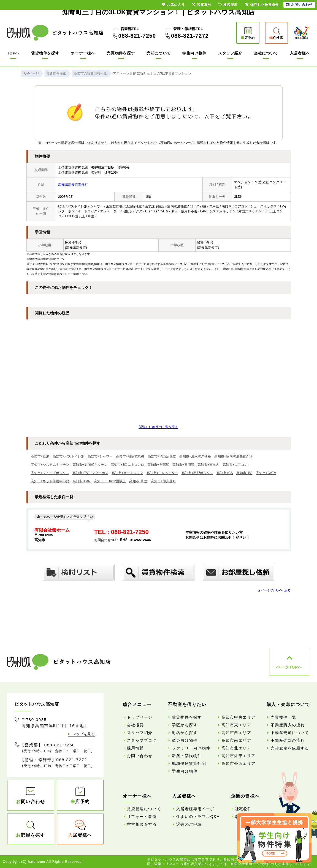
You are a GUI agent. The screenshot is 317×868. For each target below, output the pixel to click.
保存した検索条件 (262, 5)
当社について (266, 53)
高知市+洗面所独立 (162, 456)
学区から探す (185, 725)
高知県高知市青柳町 (73, 185)
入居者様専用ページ (196, 809)
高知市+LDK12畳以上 (110, 481)
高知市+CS (225, 473)
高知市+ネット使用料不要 (50, 481)
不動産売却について (290, 733)
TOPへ (13, 53)
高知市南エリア (236, 740)
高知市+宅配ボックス (197, 473)
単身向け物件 (185, 740)
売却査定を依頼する (290, 748)
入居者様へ (300, 53)
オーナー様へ (83, 53)
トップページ (140, 717)
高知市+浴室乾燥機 (130, 456)
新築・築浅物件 (187, 756)
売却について (159, 53)
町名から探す (185, 733)
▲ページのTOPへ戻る (274, 590)
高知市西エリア (236, 733)
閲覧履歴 (202, 5)
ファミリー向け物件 (191, 748)
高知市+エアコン (235, 465)
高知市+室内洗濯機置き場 (233, 456)
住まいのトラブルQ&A (198, 817)
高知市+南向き (208, 465)
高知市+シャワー (100, 456)
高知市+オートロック (127, 473)
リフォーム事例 (142, 817)
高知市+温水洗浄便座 (195, 456)
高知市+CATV (266, 473)
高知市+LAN (82, 481)
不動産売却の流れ (288, 740)
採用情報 (136, 748)
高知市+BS (244, 473)
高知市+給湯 (40, 456)
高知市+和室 (138, 481)
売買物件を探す (121, 53)
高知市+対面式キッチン (90, 465)
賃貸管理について (144, 809)
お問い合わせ (140, 756)
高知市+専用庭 (183, 465)
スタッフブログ (142, 740)
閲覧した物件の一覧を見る (159, 427)
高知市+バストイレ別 (68, 456)
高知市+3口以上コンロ (128, 465)
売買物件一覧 (284, 717)
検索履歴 (228, 5)
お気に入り (173, 5)
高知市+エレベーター (162, 473)
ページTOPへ (289, 667)
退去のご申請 (189, 824)
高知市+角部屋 (158, 465)
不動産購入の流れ (288, 725)
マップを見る (84, 734)
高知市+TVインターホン (90, 473)
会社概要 (136, 725)
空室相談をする (142, 824)
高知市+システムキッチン (50, 465)
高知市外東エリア (239, 756)
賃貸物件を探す (45, 53)
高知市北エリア (236, 748)
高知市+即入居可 (163, 481)
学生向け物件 (194, 53)
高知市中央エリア (239, 717)
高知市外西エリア (239, 763)
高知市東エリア (236, 725)
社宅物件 (243, 809)
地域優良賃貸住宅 (189, 763)
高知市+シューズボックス (50, 473)
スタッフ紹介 (230, 53)
